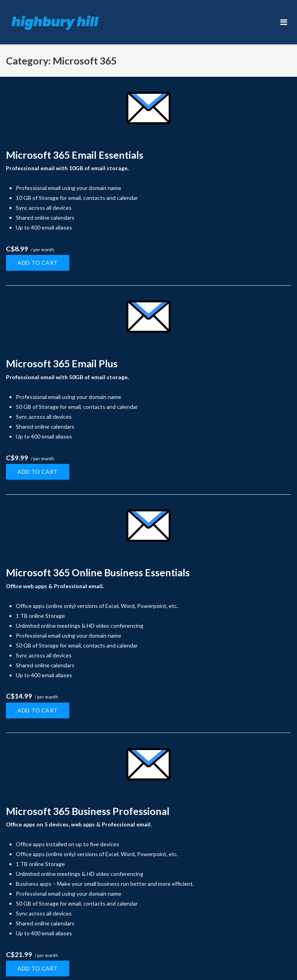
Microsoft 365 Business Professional (88, 811)
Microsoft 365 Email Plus (62, 363)
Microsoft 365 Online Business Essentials (98, 572)
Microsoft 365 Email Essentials (75, 155)
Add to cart (38, 263)
